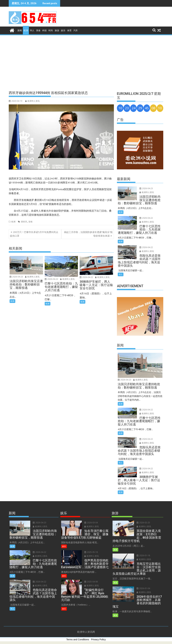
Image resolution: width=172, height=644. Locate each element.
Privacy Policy (98, 639)
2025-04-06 (91, 582)
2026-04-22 (51, 279)
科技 (45, 30)
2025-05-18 (91, 552)
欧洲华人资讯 (32, 101)
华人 (32, 30)
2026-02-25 (143, 523)
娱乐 (63, 30)
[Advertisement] (86, 61)
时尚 (51, 30)
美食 (38, 30)
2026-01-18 (143, 555)
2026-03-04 (91, 523)
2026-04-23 (16, 277)
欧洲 (26, 30)
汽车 (76, 30)
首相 (30, 222)
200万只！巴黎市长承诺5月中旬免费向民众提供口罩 (34, 234)
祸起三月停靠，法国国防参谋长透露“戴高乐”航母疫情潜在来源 (88, 234)
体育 (69, 30)
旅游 (57, 30)
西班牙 (24, 222)
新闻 (20, 30)
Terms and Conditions (78, 639)
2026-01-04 (143, 588)
